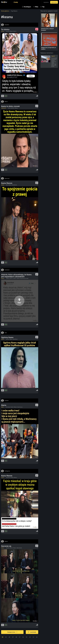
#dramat (13, 108)
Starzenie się (6, 546)
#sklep (12, 478)
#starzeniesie (19, 548)
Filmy (37, 7)
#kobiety (8, 548)
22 (3, 637)
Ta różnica (5, 29)
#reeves (18, 278)
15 (27, 637)
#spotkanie (8, 478)
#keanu (15, 31)
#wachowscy (20, 407)
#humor (8, 339)
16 (23, 637)
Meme (2, 407)
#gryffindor (15, 339)
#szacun (11, 278)
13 (33, 637)
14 (30, 637)
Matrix (4, 405)
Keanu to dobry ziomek (10, 106)
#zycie (9, 108)
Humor (3, 31)
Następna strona (12, 632)
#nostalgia (8, 407)
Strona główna (5, 11)
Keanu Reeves (7, 183)
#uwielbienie (14, 185)
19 (13, 637)
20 (9, 637)
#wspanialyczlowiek (24, 278)
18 (16, 637)
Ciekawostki (4, 108)
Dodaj (16, 2)
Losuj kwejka (32, 632)
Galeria (3, 278)
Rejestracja (54, 2)
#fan (7, 185)
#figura (12, 31)
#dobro (8, 278)
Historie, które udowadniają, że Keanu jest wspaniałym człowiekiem (16, 276)
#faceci (11, 548)
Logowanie (46, 2)
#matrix (12, 407)
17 (20, 637)
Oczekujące (27, 7)
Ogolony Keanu (7, 337)
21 (6, 637)
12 (37, 637)
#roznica (8, 31)
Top (43, 7)
